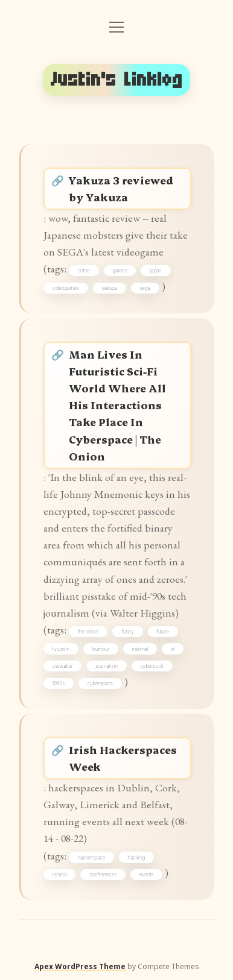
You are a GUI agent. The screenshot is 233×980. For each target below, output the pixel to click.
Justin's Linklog (117, 80)
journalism (107, 666)
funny (128, 632)
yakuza (109, 288)
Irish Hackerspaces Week (123, 758)
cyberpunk (152, 666)
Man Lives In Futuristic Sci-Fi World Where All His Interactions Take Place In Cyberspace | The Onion (117, 405)
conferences (103, 875)
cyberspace (100, 683)
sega (145, 288)
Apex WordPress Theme (80, 966)
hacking (136, 858)
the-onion (88, 632)
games (120, 271)
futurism (61, 649)
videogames (66, 288)
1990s (59, 683)
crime (84, 271)
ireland (60, 875)
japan (156, 271)
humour (101, 649)
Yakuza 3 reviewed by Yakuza (121, 188)
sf (173, 649)
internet (140, 649)
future (163, 632)
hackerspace (92, 858)
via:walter (63, 666)
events (147, 875)
